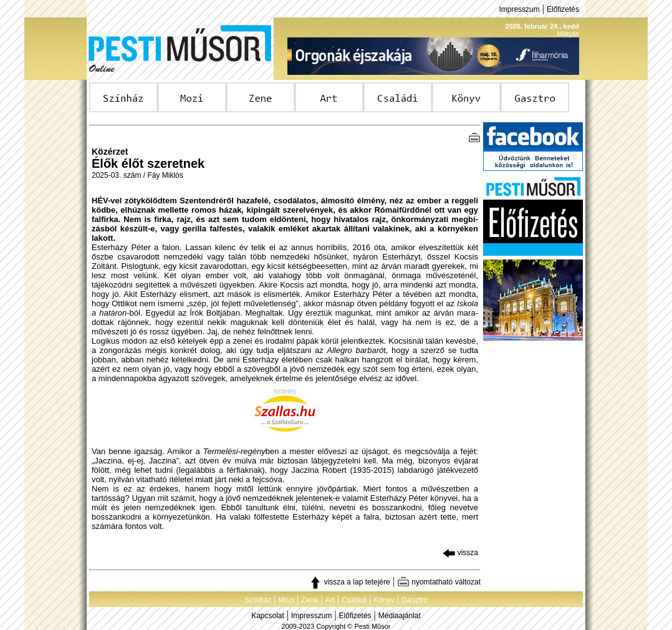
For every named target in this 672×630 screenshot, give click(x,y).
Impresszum (519, 9)
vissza (460, 553)
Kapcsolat (268, 616)
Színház (258, 600)
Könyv (384, 600)
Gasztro (415, 600)
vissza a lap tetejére (349, 582)
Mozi (286, 600)
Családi (354, 600)
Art (330, 600)
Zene (310, 600)
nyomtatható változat (439, 582)
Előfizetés (563, 9)
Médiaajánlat (400, 616)
